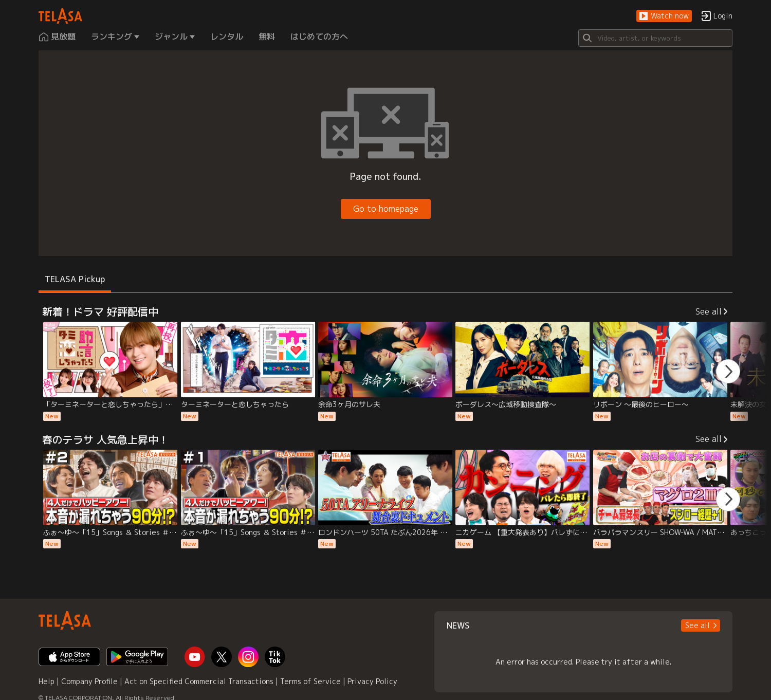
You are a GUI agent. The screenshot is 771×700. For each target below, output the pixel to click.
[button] (664, 16)
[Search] (655, 38)
